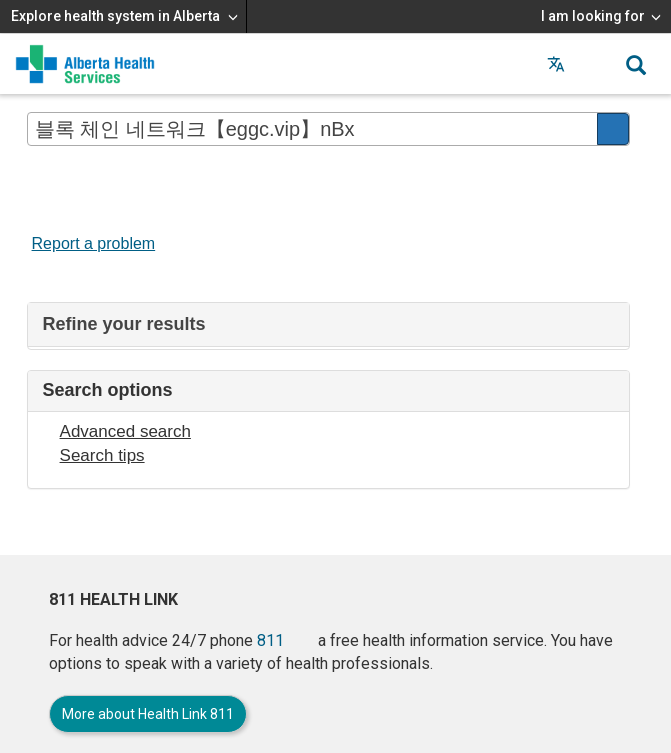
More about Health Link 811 (148, 714)
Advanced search (125, 431)
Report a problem (94, 243)
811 (270, 640)
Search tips (102, 455)
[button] (596, 64)
